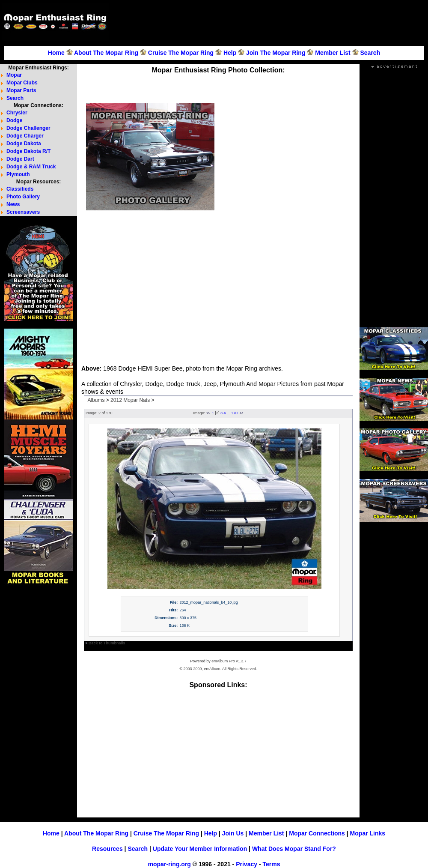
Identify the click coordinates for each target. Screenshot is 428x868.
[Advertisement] (284, 230)
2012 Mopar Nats (130, 400)
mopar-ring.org (169, 864)
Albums (96, 400)
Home (56, 53)
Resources (107, 849)
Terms (271, 864)
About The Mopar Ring (106, 53)
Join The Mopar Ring (276, 53)
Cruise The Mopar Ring (181, 53)
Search (370, 53)
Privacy (247, 864)
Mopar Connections (317, 833)
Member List (333, 53)
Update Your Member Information (200, 849)
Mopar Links (368, 833)
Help (230, 53)
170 (234, 413)
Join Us (233, 833)
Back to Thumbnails (107, 643)
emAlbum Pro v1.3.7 (229, 661)
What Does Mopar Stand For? (294, 849)
